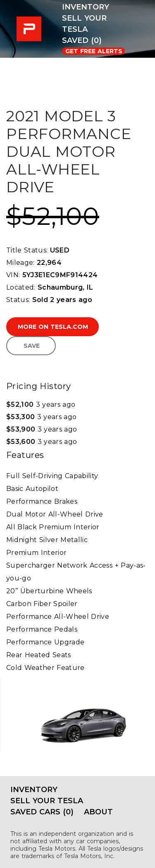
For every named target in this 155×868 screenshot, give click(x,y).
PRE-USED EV (31, 29)
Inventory (86, 7)
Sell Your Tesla (84, 24)
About (98, 812)
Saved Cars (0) (42, 812)
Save (32, 346)
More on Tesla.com (53, 327)
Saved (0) (82, 40)
